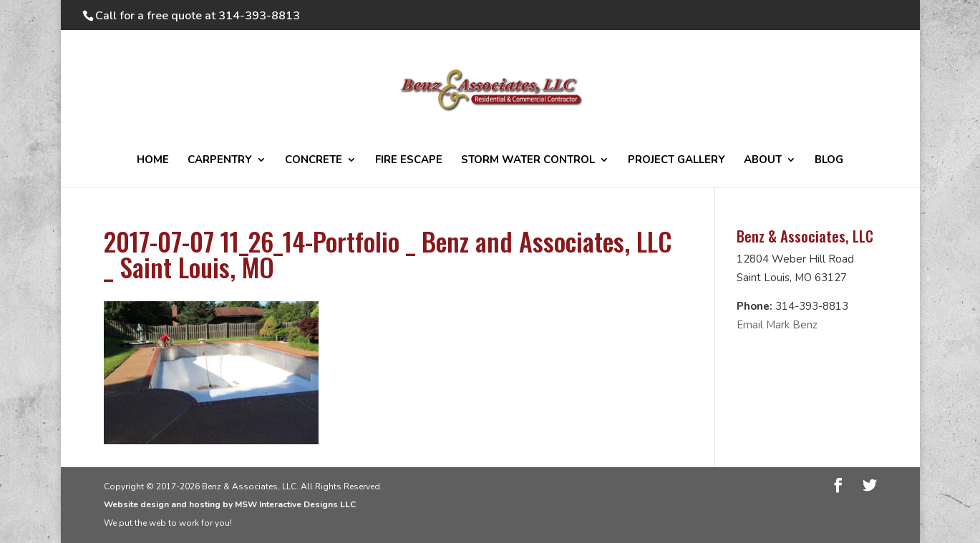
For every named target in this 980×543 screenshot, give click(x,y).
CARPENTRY (220, 161)
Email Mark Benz (777, 325)
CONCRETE (314, 161)
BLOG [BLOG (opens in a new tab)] (829, 161)
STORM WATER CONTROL (528, 161)
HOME (153, 161)
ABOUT (763, 161)
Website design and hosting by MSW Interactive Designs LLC (230, 504)
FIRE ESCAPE (409, 161)
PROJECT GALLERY (676, 161)
